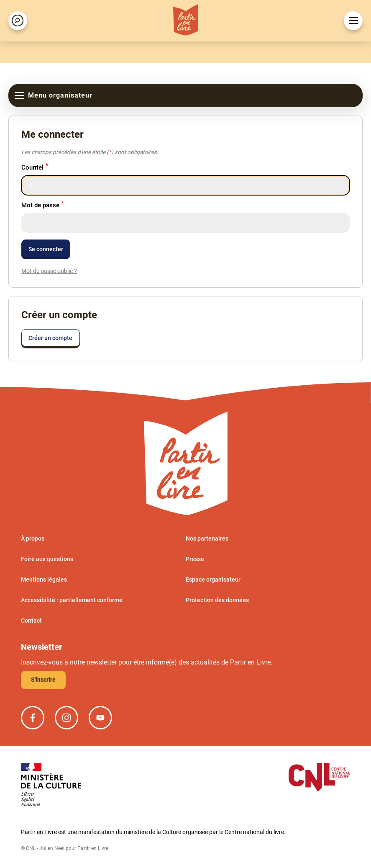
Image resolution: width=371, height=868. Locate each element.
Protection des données (217, 600)
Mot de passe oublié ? (49, 271)
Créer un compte (50, 338)
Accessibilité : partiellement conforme (72, 600)
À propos (33, 538)
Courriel (32, 167)
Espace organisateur (213, 580)
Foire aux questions (47, 559)
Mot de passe (40, 205)
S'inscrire (43, 680)
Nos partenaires (207, 538)
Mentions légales (44, 580)
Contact (31, 621)
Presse (195, 559)
